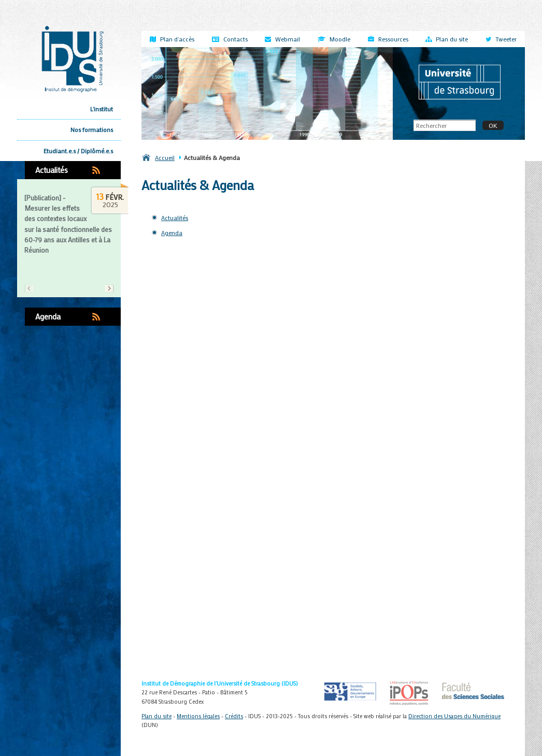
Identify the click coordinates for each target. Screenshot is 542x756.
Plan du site (156, 716)
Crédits (234, 716)
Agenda (48, 316)
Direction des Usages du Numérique (454, 716)
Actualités (52, 170)
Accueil (165, 157)
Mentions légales (198, 716)
